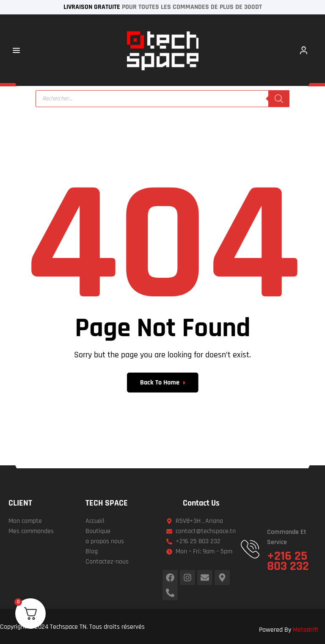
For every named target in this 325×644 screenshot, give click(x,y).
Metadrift (306, 630)
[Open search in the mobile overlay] (162, 99)
